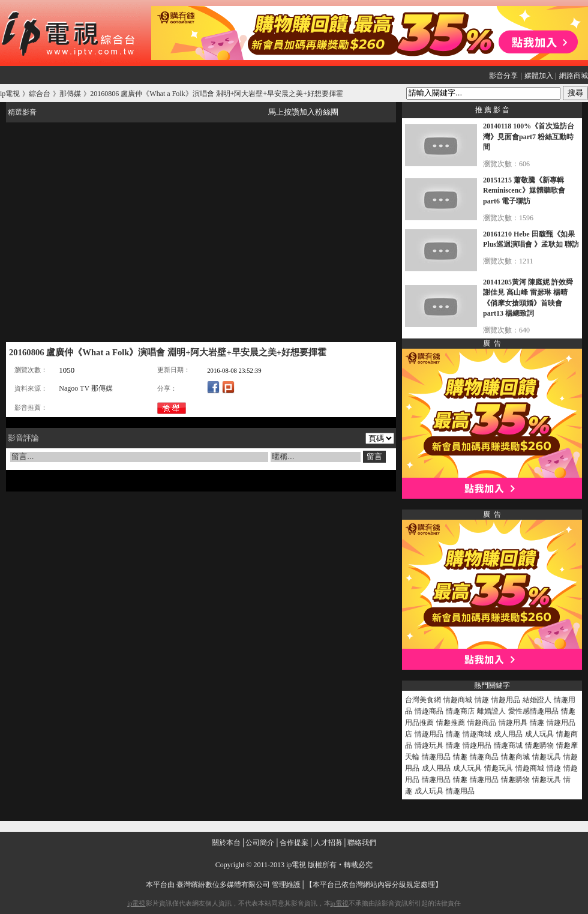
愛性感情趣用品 (533, 711)
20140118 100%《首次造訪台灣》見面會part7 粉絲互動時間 (529, 137)
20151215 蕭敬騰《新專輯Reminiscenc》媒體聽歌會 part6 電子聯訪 (524, 191)
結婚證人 (537, 700)
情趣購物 (539, 745)
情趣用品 (506, 700)
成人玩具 (539, 734)
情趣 (482, 700)
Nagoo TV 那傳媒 (86, 388)
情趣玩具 (429, 745)
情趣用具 (513, 723)
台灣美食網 (423, 700)
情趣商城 (458, 700)
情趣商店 (460, 711)
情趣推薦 (451, 723)
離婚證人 (491, 711)
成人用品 (508, 734)
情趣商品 (429, 711)
